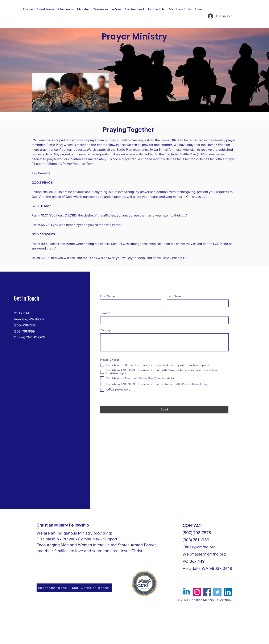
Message (107, 330)
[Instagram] (197, 592)
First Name (107, 296)
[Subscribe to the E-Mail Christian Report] (74, 588)
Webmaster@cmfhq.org (204, 554)
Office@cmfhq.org (199, 547)
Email (104, 313)
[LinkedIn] (228, 592)
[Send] (164, 410)
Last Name (175, 296)
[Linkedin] (187, 592)
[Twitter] (217, 592)
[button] (83, 9)
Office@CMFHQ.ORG (30, 337)
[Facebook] (207, 592)
